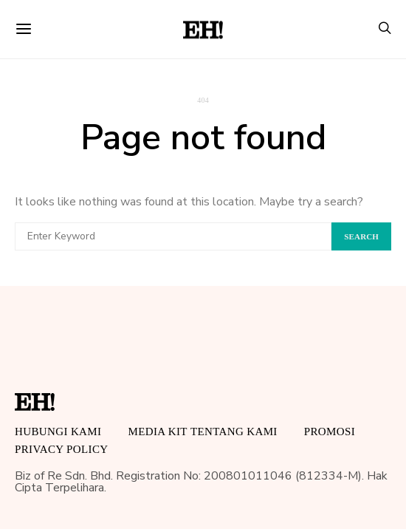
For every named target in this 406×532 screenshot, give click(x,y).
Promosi (330, 432)
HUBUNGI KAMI (58, 432)
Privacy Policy (62, 449)
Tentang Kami (234, 432)
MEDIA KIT (157, 432)
